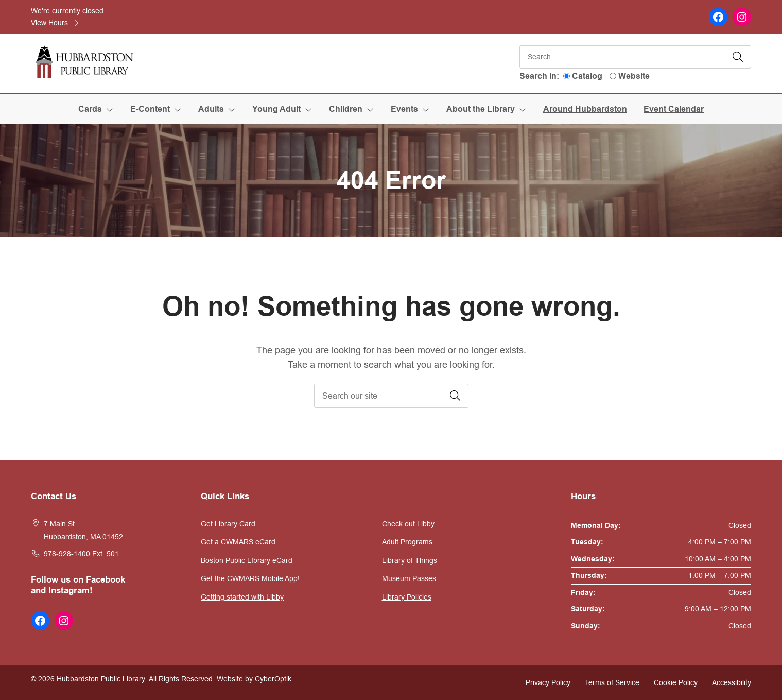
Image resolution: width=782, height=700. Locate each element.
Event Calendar (674, 109)
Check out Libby (408, 524)
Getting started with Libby (242, 597)
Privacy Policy (548, 682)
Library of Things (410, 560)
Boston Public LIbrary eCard (247, 560)
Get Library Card (228, 524)
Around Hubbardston (585, 109)
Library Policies (407, 597)
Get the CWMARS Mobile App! (250, 578)
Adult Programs (407, 542)
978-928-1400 (67, 554)
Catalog (587, 76)
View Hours (55, 23)
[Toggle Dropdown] (112, 109)
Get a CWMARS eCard (238, 542)
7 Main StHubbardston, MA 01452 (83, 531)
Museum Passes (409, 578)
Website (634, 76)
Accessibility (732, 682)
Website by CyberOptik (254, 679)
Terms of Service (612, 682)
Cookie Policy (676, 682)
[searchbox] (391, 396)
